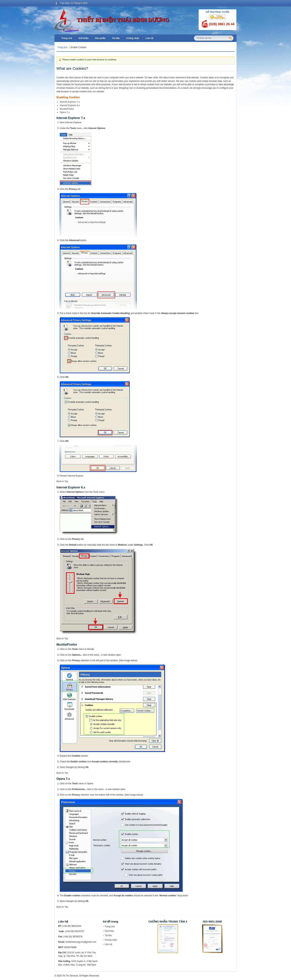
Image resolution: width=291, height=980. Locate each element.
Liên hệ (108, 944)
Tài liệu (108, 935)
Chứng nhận (111, 940)
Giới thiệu (109, 931)
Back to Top (62, 481)
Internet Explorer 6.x (70, 105)
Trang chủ (62, 47)
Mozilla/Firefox (67, 109)
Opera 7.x (65, 112)
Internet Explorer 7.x (70, 102)
